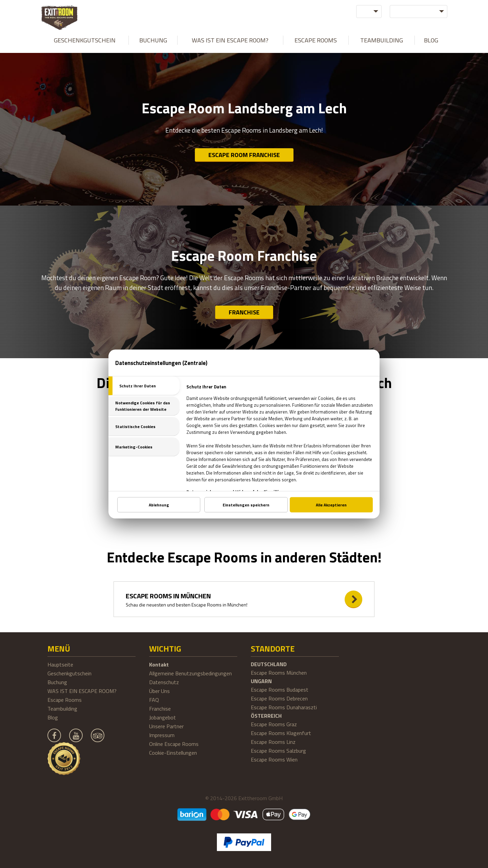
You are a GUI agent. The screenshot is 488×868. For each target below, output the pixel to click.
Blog (431, 40)
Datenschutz (164, 682)
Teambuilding (382, 40)
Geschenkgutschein (85, 40)
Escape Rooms (316, 40)
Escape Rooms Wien (274, 759)
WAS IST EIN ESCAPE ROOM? (230, 40)
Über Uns (159, 691)
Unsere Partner (166, 726)
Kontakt (159, 664)
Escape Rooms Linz (273, 742)
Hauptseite (60, 664)
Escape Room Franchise (244, 155)
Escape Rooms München (279, 673)
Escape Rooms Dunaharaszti (284, 707)
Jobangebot (162, 717)
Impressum (162, 735)
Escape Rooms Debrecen (279, 698)
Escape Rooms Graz (274, 724)
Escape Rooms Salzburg (278, 751)
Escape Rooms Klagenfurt (281, 733)
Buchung (153, 40)
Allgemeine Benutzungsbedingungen (190, 673)
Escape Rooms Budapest (280, 690)
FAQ (154, 700)
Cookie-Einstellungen (173, 753)
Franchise (244, 312)
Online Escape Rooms (174, 744)
